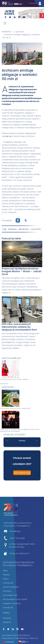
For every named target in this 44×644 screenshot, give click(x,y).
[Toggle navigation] (5, 23)
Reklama (7, 622)
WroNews (12, 229)
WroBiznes (6, 32)
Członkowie (8, 583)
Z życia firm (19, 32)
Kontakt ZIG (4, 384)
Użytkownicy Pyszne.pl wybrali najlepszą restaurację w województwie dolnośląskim (20, 430)
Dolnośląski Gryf (10, 595)
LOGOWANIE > (36, 4)
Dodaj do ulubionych (19, 553)
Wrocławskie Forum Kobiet (15, 599)
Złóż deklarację (22, 473)
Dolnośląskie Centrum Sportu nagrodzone (15, 408)
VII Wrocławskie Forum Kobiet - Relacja (14, 379)
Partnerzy (7, 591)
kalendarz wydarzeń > (15, 435)
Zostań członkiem (11, 587)
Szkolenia (7, 618)
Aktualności (24, 229)
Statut (6, 579)
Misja (5, 571)
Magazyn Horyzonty (12, 603)
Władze (6, 575)
